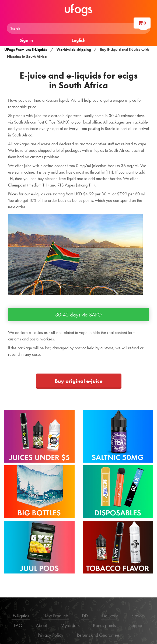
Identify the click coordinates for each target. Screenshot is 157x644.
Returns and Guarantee (98, 635)
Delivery (110, 616)
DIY (85, 616)
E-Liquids (21, 616)
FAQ (18, 625)
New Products (55, 616)
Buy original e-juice (79, 381)
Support (136, 625)
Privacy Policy (50, 635)
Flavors (138, 616)
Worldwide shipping (74, 50)
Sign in (26, 40)
